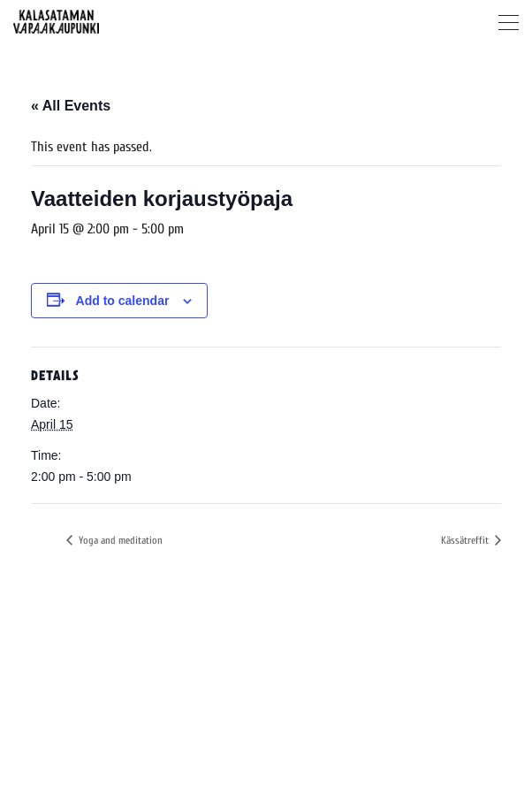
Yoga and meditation (119, 540)
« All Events (71, 106)
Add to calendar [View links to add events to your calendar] (123, 301)
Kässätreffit (466, 540)
